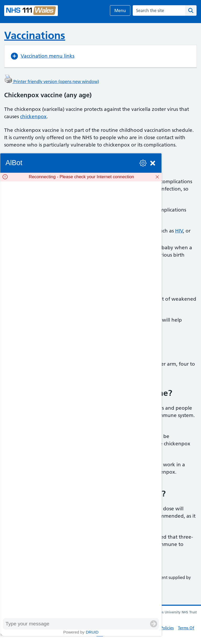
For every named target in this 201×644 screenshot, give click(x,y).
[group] (81, 400)
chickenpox (33, 117)
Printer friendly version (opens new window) (52, 82)
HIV (179, 231)
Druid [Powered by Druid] (92, 632)
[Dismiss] (157, 177)
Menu (120, 10)
